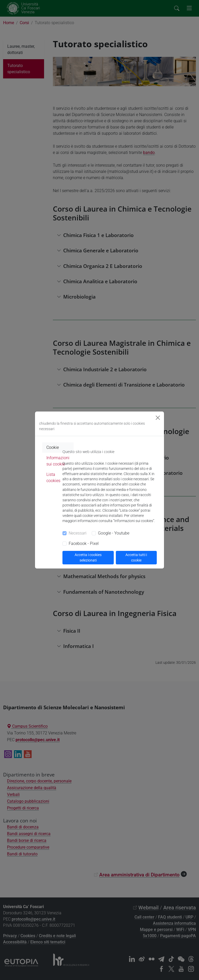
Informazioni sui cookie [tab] (58, 461)
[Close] (158, 418)
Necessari (78, 533)
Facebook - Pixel (84, 543)
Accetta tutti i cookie (136, 557)
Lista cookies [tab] (53, 478)
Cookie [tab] (53, 447)
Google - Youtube (114, 533)
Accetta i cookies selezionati (88, 557)
